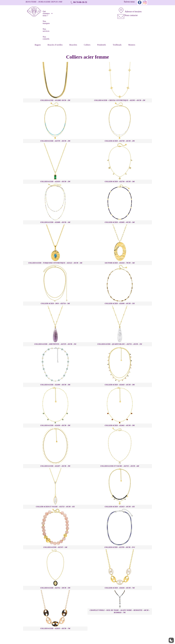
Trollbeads (118, 20)
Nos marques (74, 11)
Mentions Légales (124, 638)
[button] (55, 11)
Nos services (88, 11)
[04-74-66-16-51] (72, 2)
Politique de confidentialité (143, 638)
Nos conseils (102, 11)
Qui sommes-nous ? (55, 11)
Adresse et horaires (131, 9)
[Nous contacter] (120, 13)
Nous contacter (129, 13)
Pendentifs (102, 20)
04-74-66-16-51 (80, 2)
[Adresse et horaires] (120, 9)
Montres (132, 20)
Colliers (87, 20)
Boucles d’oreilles (55, 20)
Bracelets (74, 20)
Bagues (38, 20)
